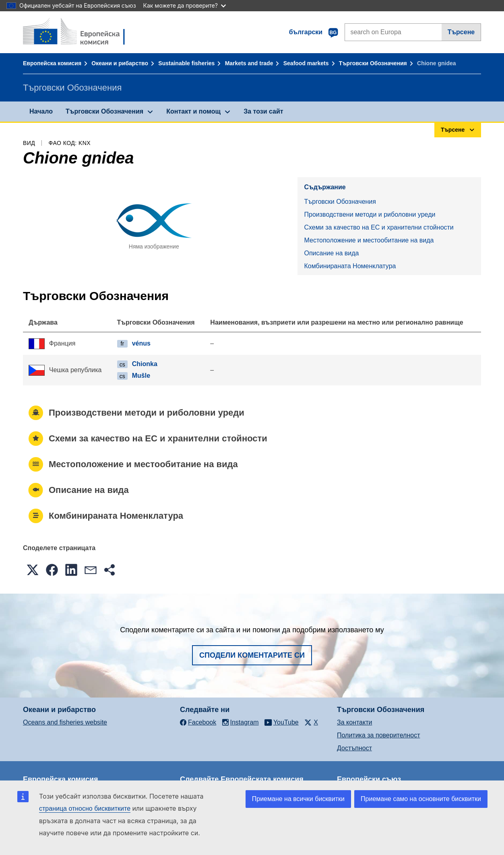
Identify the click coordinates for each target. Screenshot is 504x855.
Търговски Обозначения (373, 63)
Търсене (461, 32)
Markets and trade (249, 63)
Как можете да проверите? (185, 5)
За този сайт (263, 111)
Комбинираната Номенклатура (350, 266)
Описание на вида (331, 253)
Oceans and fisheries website (65, 722)
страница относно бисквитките (85, 808)
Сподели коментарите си (252, 655)
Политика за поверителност (379, 735)
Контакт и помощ (193, 111)
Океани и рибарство (120, 63)
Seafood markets (306, 63)
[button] (33, 570)
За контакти (354, 722)
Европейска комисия (52, 63)
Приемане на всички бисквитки (298, 799)
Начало (41, 111)
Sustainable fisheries (186, 63)
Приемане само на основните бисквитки (421, 799)
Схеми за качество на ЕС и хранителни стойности (379, 227)
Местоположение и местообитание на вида (369, 240)
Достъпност (354, 748)
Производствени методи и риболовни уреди (370, 214)
